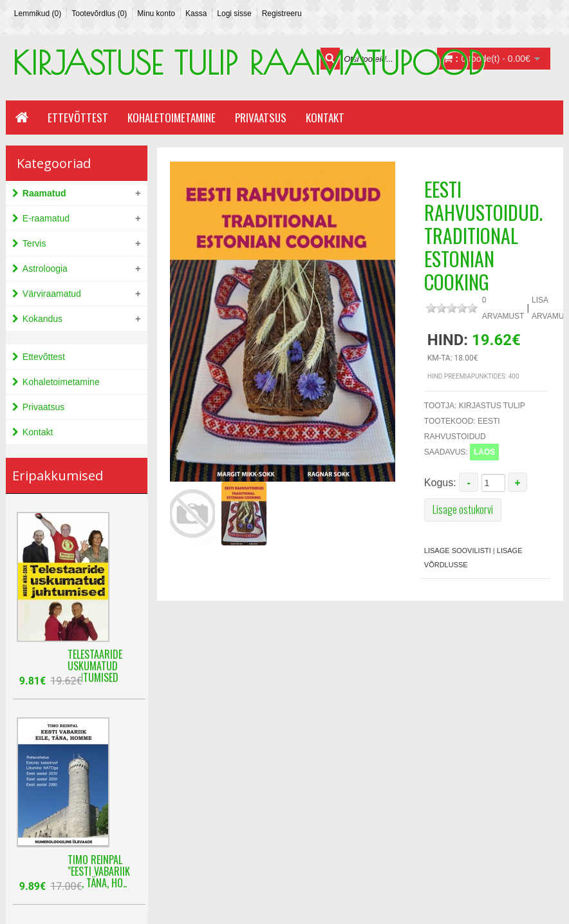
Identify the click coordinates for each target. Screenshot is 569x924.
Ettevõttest (78, 118)
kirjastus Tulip (492, 406)
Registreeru (282, 14)
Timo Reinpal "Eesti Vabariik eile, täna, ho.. (99, 863)
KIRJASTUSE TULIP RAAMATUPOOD (248, 62)
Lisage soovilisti (458, 551)
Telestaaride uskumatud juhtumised (95, 658)
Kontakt (325, 118)
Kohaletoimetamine (172, 118)
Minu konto (156, 14)
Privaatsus (261, 118)
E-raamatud (46, 218)
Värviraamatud (52, 294)
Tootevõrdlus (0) (99, 14)
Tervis (34, 243)
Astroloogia (45, 269)
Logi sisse (234, 14)
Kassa (196, 14)
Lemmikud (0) (38, 14)
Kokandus (42, 319)
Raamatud (44, 193)
